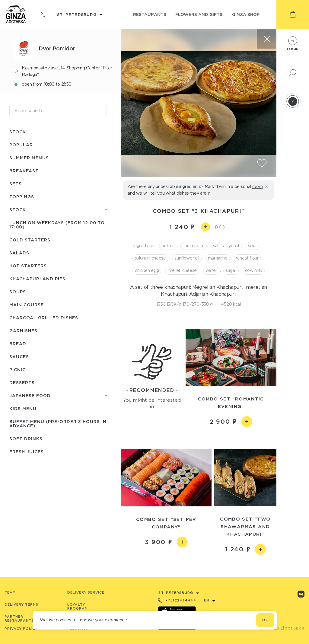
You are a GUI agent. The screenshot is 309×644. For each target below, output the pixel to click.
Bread (18, 344)
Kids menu (23, 408)
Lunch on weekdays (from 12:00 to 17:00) (57, 225)
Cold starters (30, 240)
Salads (19, 253)
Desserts (22, 383)
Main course (27, 305)
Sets (16, 184)
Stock (18, 132)
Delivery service (86, 592)
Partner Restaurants (19, 618)
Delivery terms (21, 604)
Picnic (18, 370)
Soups (18, 292)
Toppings (22, 197)
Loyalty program (78, 606)
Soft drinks (26, 439)
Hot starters (28, 266)
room (258, 187)
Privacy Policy (21, 629)
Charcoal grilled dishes (44, 318)
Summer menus (29, 158)
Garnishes (23, 331)
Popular (21, 145)
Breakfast (24, 171)
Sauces (19, 357)
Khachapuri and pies (37, 279)
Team (10, 592)
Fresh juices (27, 452)
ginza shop (246, 14)
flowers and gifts (199, 14)
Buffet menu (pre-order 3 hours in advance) (58, 424)
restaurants (150, 14)
